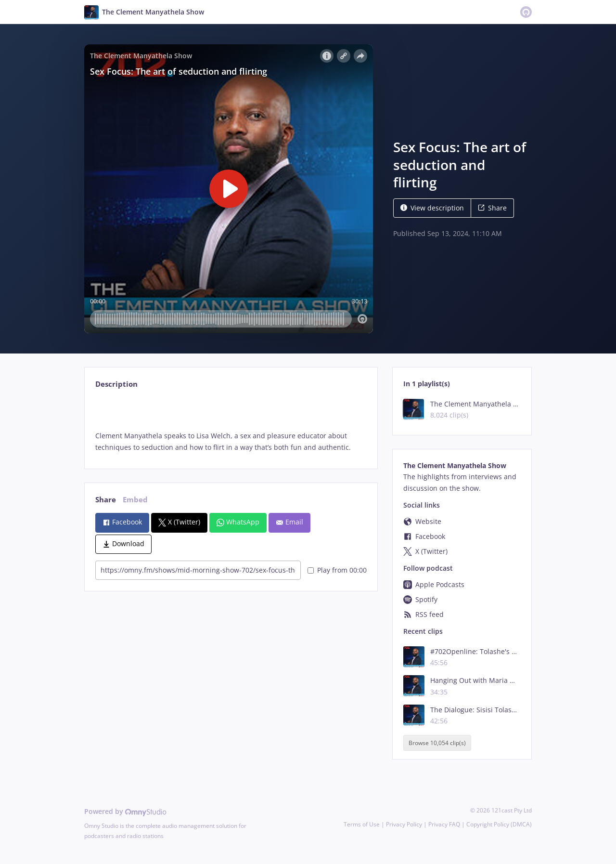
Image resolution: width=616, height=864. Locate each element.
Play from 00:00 (337, 570)
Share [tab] (106, 500)
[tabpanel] (231, 425)
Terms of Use (362, 824)
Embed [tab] (135, 500)
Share (492, 208)
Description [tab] (116, 384)
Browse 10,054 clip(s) (437, 743)
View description (432, 208)
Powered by (125, 811)
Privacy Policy (404, 824)
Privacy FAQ (444, 824)
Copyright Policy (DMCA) (499, 824)
